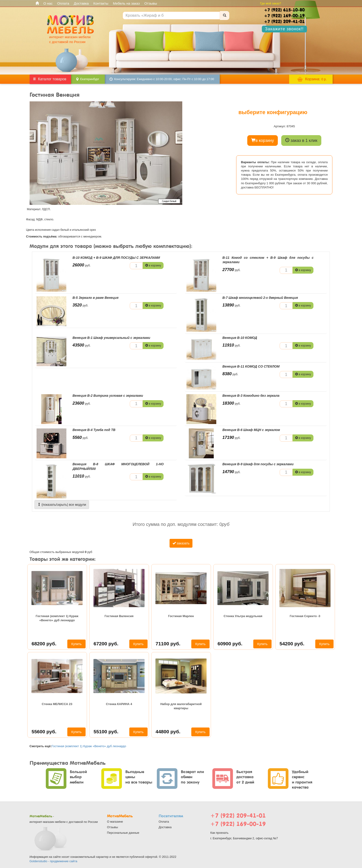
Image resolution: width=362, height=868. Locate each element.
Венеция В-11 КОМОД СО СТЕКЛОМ (251, 366)
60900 (230, 644)
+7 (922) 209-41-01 (238, 816)
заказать (181, 543)
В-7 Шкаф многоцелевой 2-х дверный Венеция (260, 298)
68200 (44, 644)
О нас (48, 3)
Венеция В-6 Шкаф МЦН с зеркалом (251, 430)
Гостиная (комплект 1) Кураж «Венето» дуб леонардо (57, 618)
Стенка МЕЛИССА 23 (57, 704)
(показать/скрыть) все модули (62, 505)
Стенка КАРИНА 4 (119, 704)
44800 (168, 732)
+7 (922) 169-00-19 (238, 824)
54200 (292, 644)
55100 (106, 732)
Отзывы (151, 3)
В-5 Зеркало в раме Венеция (96, 298)
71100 (168, 644)
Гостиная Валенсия (119, 616)
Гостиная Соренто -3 (305, 616)
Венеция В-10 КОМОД (240, 338)
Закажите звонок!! (284, 29)
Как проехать (219, 833)
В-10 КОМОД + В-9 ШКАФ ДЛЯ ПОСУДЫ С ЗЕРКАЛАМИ (116, 258)
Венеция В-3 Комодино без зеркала (251, 396)
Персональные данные (123, 833)
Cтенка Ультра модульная (243, 616)
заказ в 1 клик (301, 140)
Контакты (101, 3)
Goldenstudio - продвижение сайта (53, 861)
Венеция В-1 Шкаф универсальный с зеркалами (111, 338)
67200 (106, 644)
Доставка (81, 3)
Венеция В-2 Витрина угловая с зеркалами (108, 396)
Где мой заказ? (271, 3)
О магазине (115, 822)
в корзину (263, 140)
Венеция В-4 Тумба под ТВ (94, 430)
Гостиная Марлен (181, 616)
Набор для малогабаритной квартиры (181, 706)
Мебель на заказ (126, 3)
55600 (44, 732)
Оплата (63, 3)
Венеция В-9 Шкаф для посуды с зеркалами (258, 464)
